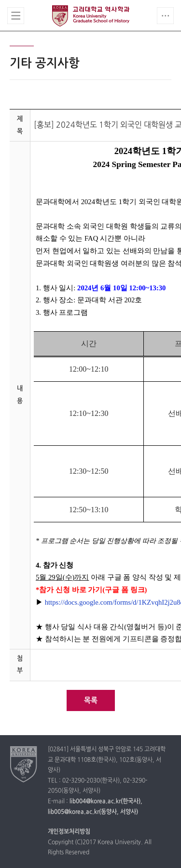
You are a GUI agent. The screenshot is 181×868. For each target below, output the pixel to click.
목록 (91, 701)
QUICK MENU (165, 16)
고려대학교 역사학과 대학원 (91, 16)
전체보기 (16, 16)
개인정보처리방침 (69, 832)
